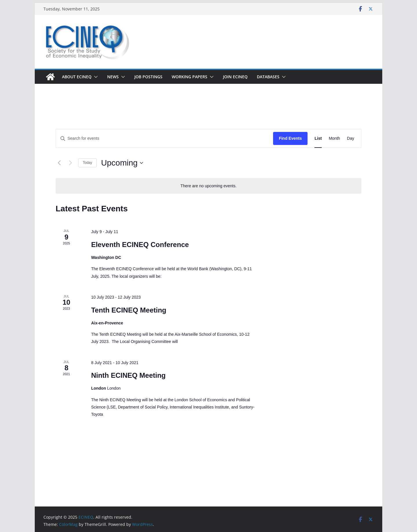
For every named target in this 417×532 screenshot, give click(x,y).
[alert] (209, 186)
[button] (95, 77)
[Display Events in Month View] (334, 138)
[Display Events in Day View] (351, 138)
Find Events (290, 138)
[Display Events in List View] (318, 138)
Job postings (148, 77)
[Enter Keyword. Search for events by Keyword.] (164, 138)
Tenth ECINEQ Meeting (129, 310)
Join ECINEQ (235, 77)
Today (87, 163)
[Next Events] (70, 163)
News (113, 77)
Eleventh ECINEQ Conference (140, 245)
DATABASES (268, 77)
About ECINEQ (77, 77)
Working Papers (190, 77)
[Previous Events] (59, 163)
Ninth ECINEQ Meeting (128, 375)
